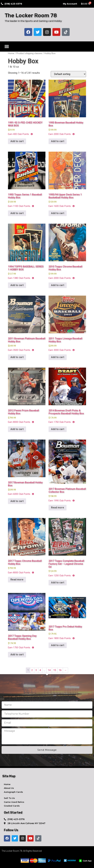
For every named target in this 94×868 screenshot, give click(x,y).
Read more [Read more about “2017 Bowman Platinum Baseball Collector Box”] (58, 508)
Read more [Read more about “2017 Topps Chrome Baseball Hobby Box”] (17, 580)
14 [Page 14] (49, 670)
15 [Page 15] (55, 670)
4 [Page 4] (40, 670)
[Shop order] (68, 74)
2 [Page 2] (32, 670)
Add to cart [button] (17, 141)
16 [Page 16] (60, 670)
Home (11, 53)
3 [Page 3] (36, 670)
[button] (7, 46)
